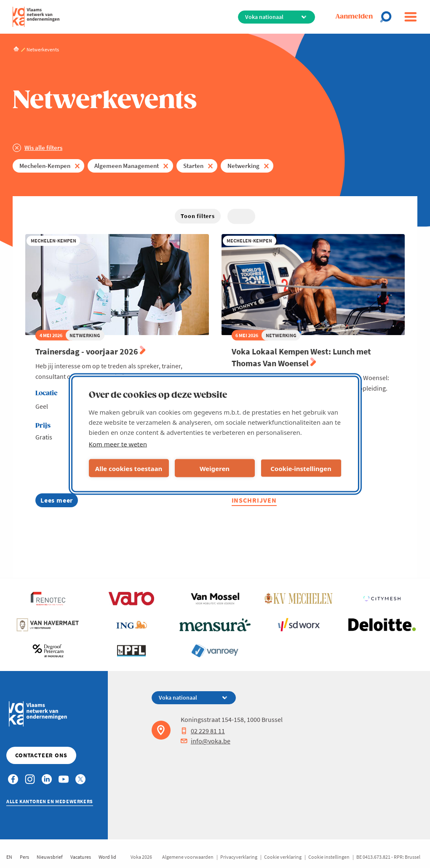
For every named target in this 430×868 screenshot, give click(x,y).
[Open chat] (388, 17)
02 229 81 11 (203, 731)
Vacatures (81, 857)
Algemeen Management (127, 166)
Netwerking (243, 166)
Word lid (107, 857)
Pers (24, 857)
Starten (193, 166)
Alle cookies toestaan (129, 468)
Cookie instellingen (329, 857)
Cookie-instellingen (301, 468)
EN (9, 857)
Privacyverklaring (239, 857)
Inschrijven (254, 500)
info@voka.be (206, 741)
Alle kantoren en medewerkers (50, 801)
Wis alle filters (43, 148)
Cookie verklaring (283, 857)
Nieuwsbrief (50, 857)
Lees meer (59, 502)
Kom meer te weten (118, 444)
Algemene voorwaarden (188, 857)
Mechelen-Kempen (45, 166)
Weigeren (215, 468)
